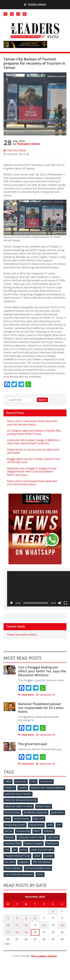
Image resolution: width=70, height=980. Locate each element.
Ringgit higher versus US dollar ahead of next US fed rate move (34, 461)
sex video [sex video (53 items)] (10, 862)
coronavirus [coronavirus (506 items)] (46, 781)
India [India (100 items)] (50, 825)
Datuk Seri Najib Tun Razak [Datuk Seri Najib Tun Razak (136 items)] (19, 806)
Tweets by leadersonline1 (22, 635)
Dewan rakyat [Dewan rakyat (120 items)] (44, 806)
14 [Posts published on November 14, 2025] (44, 925)
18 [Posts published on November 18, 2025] (17, 932)
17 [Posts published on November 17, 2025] (8, 932)
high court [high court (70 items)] (39, 819)
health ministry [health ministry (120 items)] (22, 819)
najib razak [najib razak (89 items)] (53, 837)
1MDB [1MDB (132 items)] (8, 781)
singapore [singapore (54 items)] (24, 862)
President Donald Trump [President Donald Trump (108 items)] (17, 856)
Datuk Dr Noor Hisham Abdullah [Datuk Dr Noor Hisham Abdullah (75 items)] (47, 788)
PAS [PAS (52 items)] (7, 850)
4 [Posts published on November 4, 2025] (17, 918)
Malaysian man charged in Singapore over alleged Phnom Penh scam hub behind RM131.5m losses (32, 472)
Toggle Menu (35, 5)
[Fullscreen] (65, 603)
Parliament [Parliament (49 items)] (52, 843)
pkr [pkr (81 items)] (15, 850)
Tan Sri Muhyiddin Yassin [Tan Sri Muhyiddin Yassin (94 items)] (38, 868)
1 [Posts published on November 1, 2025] (53, 911)
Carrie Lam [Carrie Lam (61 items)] (21, 781)
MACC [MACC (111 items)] (37, 831)
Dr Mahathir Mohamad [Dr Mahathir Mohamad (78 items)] (35, 812)
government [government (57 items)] (57, 812)
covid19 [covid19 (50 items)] (23, 788)
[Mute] (60, 603)
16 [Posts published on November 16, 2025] (62, 925)
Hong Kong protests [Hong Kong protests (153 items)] (15, 825)
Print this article (15, 150)
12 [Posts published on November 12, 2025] (26, 925)
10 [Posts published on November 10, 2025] (8, 925)
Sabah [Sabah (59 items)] (37, 856)
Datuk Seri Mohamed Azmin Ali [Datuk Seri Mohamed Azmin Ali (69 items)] (21, 800)
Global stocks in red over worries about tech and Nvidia (33, 451)
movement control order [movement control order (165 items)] (31, 837)
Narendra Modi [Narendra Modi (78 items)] (13, 843)
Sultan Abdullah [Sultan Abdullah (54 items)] (13, 868)
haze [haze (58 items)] (7, 819)
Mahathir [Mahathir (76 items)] (49, 831)
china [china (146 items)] (33, 781)
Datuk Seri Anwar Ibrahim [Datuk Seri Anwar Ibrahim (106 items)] (18, 794)
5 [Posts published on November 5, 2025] (26, 918)
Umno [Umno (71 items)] (40, 874)
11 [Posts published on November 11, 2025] (17, 925)
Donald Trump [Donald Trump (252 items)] (12, 812)
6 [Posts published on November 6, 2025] (35, 918)
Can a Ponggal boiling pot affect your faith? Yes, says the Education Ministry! (42, 671)
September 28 (46, 695)
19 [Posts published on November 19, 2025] (26, 932)
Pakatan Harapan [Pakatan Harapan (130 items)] (33, 843)
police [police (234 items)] (24, 850)
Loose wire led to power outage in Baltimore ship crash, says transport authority (33, 442)
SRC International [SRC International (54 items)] (42, 862)
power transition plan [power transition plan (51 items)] (42, 850)
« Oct (7, 944)
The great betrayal (33, 744)
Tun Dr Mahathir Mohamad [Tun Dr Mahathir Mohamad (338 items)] (19, 874)
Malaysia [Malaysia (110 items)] (9, 837)
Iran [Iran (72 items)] (59, 825)
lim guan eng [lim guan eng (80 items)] (23, 831)
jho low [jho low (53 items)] (9, 831)
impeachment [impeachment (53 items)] (36, 825)
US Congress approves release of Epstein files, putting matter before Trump (34, 432)
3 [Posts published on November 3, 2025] (8, 918)
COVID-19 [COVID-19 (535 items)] (10, 788)
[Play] (12, 603)
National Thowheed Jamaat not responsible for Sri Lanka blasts (41, 708)
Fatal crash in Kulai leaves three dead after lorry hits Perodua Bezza (32, 423)
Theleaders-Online (28, 144)
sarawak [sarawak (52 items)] (49, 856)
